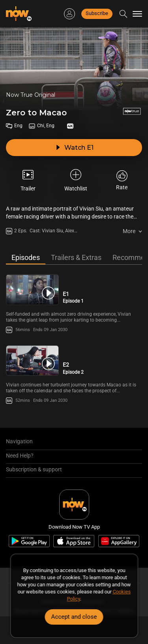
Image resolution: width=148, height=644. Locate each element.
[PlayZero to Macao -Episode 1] (32, 289)
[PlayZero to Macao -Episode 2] (32, 361)
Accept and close (74, 617)
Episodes (26, 257)
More (129, 231)
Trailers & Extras (76, 257)
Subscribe (97, 13)
